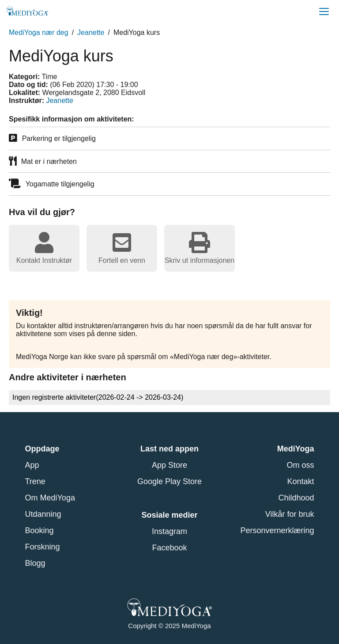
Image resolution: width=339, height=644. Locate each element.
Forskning (43, 547)
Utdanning (43, 514)
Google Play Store (169, 481)
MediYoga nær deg (39, 32)
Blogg (35, 563)
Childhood (296, 498)
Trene (35, 481)
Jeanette (91, 32)
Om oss (300, 465)
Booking (40, 530)
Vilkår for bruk (290, 514)
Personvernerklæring (277, 530)
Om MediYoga (50, 498)
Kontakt (300, 481)
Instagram (169, 531)
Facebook (169, 548)
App (32, 465)
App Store (169, 465)
